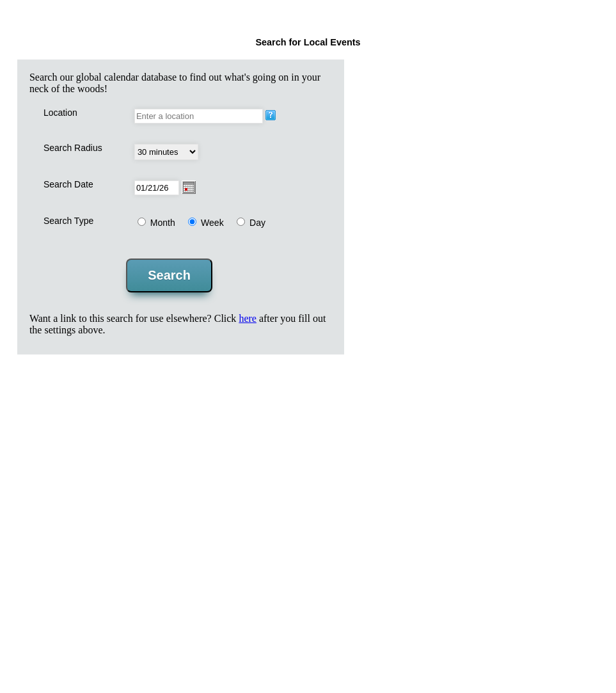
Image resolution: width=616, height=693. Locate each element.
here (248, 318)
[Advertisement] (309, 456)
